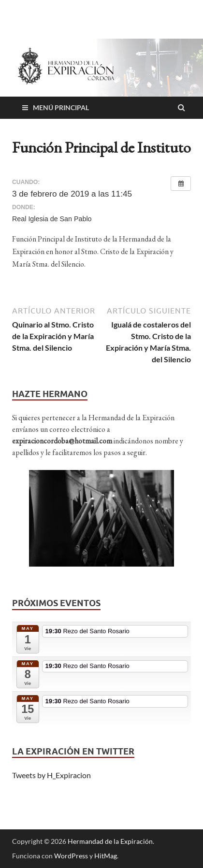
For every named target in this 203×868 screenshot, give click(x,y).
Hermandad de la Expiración (110, 841)
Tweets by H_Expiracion (51, 775)
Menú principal (61, 107)
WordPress (71, 856)
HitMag (106, 856)
